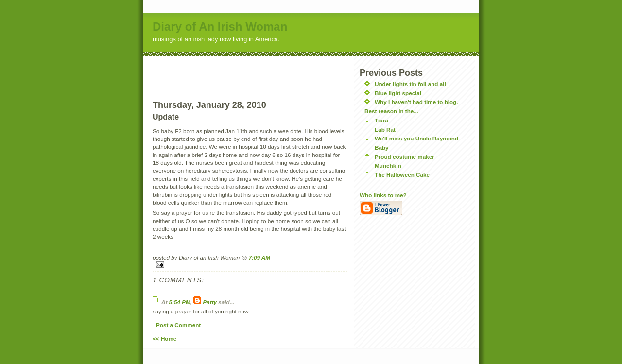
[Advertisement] (250, 70)
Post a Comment (178, 325)
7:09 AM (259, 257)
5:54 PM (180, 302)
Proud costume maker (405, 157)
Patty (210, 302)
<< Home (164, 338)
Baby (382, 147)
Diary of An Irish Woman (220, 26)
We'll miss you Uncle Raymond (416, 138)
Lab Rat (385, 130)
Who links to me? (383, 195)
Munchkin (388, 165)
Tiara (381, 120)
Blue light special (398, 93)
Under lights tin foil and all (410, 84)
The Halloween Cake (402, 175)
